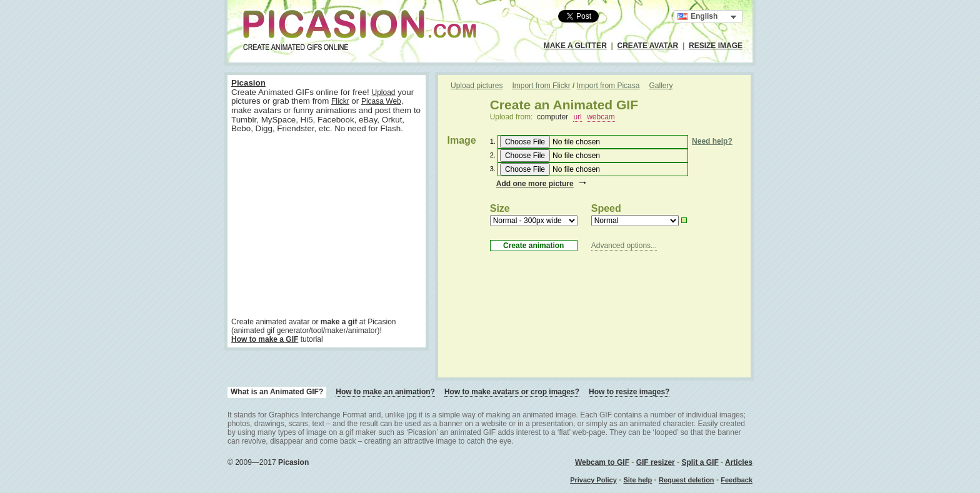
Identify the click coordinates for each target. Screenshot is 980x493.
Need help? (712, 141)
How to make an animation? (385, 392)
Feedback (737, 480)
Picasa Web (381, 101)
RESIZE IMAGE (716, 46)
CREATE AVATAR (648, 46)
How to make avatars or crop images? (512, 392)
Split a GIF (700, 462)
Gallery (661, 86)
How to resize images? (629, 392)
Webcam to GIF (602, 462)
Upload (383, 92)
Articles (739, 462)
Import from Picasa (608, 86)
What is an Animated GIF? (277, 392)
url (577, 117)
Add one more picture (535, 184)
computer (552, 117)
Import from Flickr (541, 86)
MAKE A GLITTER (575, 46)
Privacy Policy (593, 480)
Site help (637, 480)
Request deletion (687, 480)
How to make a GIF (265, 339)
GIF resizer (656, 462)
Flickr (340, 101)
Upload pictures (477, 86)
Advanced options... (624, 246)
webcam (601, 117)
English (697, 17)
